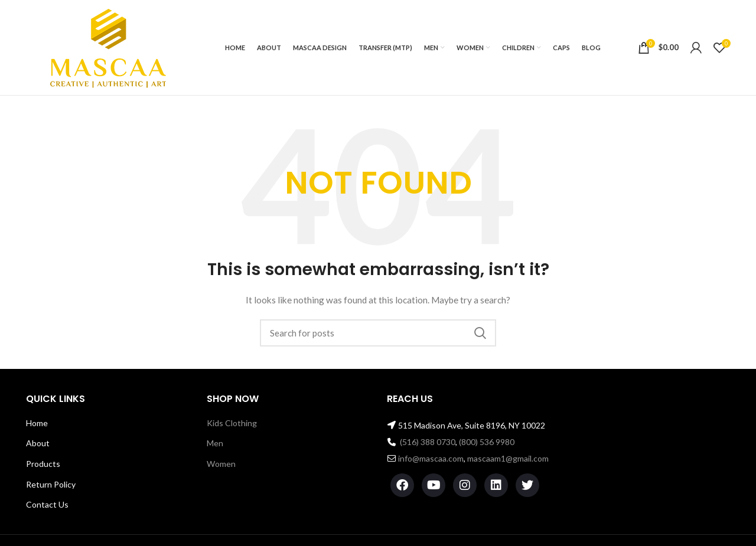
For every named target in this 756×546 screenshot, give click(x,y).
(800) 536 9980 (487, 442)
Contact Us (47, 504)
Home (37, 423)
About (38, 443)
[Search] (378, 333)
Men (215, 443)
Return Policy (51, 484)
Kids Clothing (232, 423)
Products (43, 464)
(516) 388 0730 (428, 442)
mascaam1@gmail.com (508, 458)
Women (221, 464)
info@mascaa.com (431, 458)
